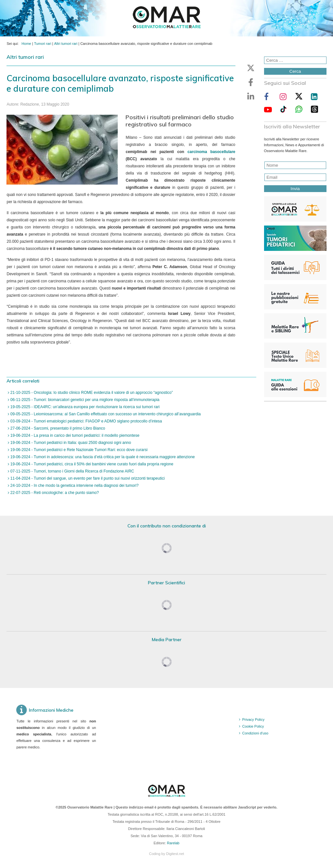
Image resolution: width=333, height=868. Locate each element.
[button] (251, 68)
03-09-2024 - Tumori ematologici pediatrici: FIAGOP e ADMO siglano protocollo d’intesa (86, 421)
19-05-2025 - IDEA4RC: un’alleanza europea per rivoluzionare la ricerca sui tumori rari (84, 407)
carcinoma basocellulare (212, 152)
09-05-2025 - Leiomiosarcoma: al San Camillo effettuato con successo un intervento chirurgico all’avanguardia (105, 414)
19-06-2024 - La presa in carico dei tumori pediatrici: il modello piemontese (74, 435)
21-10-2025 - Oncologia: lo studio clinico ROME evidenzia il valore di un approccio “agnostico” (91, 393)
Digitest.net (175, 854)
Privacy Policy (253, 719)
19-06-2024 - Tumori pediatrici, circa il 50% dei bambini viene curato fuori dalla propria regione (91, 464)
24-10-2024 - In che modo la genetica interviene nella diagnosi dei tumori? (74, 486)
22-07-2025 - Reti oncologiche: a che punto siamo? (54, 493)
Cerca (295, 71)
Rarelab (173, 843)
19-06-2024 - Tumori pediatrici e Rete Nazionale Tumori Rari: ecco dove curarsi (78, 450)
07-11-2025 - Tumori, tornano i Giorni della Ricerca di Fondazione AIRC (72, 471)
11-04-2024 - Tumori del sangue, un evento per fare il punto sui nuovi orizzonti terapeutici (87, 478)
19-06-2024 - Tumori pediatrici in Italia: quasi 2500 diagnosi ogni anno (70, 443)
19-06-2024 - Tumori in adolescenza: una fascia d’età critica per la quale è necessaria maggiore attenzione (102, 457)
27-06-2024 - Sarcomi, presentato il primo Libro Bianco (57, 428)
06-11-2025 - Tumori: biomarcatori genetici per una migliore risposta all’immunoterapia (84, 400)
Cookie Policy (253, 726)
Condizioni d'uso (255, 733)
